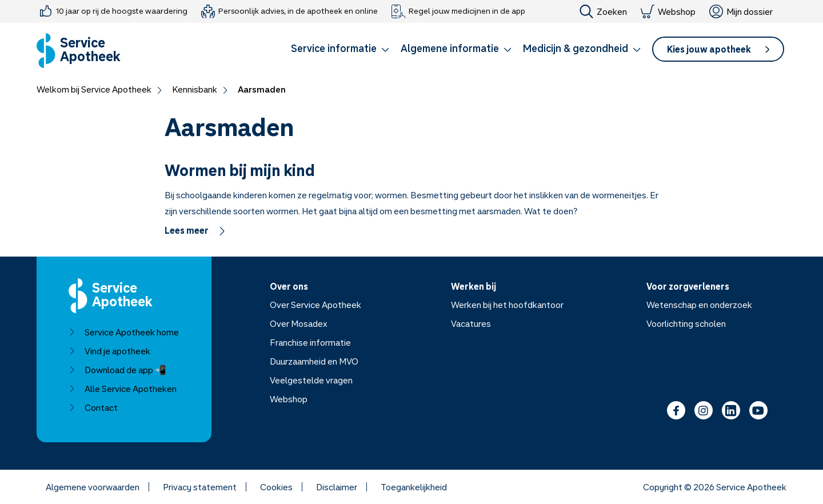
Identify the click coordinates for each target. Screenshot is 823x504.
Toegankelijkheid (414, 487)
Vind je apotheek (109, 351)
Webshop (668, 11)
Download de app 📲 (117, 370)
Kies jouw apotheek (718, 49)
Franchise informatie (310, 342)
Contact (93, 407)
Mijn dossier (741, 11)
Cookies (276, 487)
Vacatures (471, 323)
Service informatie (340, 48)
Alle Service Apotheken (123, 389)
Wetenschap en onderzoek (699, 305)
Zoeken (603, 11)
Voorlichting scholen (686, 323)
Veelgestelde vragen (311, 380)
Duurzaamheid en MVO (314, 361)
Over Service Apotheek (315, 305)
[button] (340, 50)
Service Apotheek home (124, 332)
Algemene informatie (456, 48)
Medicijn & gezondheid (582, 48)
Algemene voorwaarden (93, 487)
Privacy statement (200, 487)
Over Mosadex (299, 323)
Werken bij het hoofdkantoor (507, 305)
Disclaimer (337, 487)
